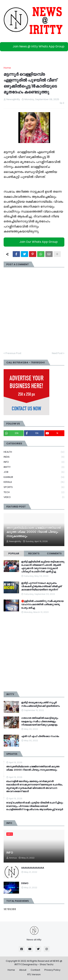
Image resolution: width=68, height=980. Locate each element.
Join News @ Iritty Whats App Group (35, 46)
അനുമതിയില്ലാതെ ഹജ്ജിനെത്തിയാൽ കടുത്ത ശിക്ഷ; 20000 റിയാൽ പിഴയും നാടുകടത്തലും (34, 532)
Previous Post (13, 353)
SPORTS (34, 487)
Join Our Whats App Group (35, 242)
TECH (34, 492)
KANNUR (34, 477)
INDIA (34, 457)
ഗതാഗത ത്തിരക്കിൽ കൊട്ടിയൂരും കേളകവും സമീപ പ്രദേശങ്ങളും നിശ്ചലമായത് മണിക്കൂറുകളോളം (40, 721)
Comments (54, 553)
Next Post (57, 353)
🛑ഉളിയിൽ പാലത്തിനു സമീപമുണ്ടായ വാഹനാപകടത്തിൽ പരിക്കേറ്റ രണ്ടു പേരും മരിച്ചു (42, 604)
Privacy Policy (52, 970)
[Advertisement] (34, 653)
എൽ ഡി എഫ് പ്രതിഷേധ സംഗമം (40, 736)
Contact (35, 970)
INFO (34, 462)
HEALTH (34, 452)
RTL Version (34, 974)
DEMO (25, 883)
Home (7, 68)
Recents (34, 553)
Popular (14, 553)
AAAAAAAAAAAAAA (33, 868)
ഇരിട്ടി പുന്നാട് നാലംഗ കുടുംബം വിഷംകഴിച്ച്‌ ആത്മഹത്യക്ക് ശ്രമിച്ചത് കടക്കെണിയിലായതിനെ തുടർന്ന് (41, 586)
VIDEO (34, 497)
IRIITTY (34, 467)
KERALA (34, 482)
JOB (34, 472)
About (23, 970)
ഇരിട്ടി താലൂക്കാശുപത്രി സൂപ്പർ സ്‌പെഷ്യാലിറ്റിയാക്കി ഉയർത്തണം (40, 704)
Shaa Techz (47, 964)
